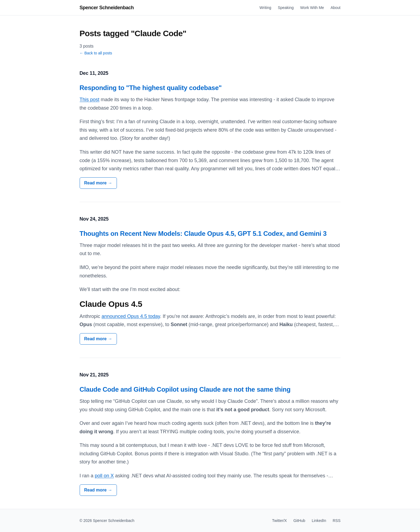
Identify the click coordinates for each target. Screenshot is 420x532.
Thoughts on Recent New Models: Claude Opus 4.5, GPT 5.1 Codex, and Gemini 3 (203, 233)
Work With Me (312, 8)
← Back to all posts (96, 53)
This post (90, 100)
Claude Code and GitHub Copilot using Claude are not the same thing (185, 389)
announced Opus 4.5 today (131, 316)
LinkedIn (319, 521)
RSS (337, 521)
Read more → (98, 183)
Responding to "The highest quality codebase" (151, 88)
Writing (265, 8)
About (336, 8)
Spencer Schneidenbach (107, 8)
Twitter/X (279, 521)
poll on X (104, 476)
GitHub (299, 521)
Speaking (286, 8)
